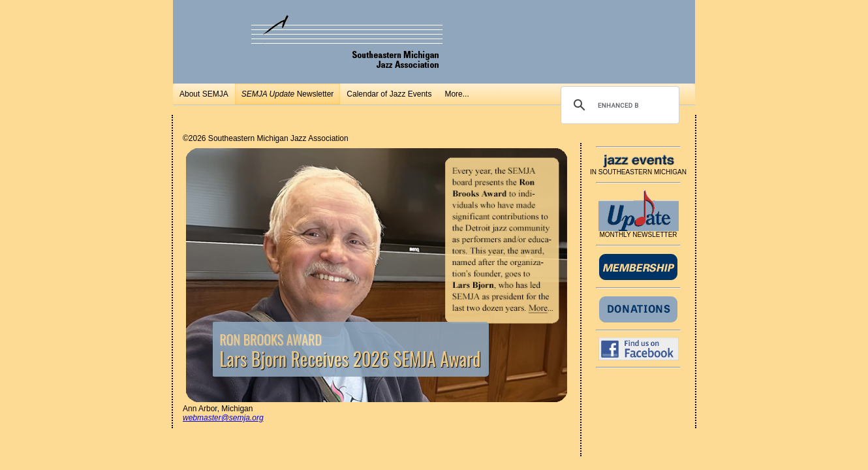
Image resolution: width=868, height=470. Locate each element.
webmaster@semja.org (223, 418)
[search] (618, 105)
